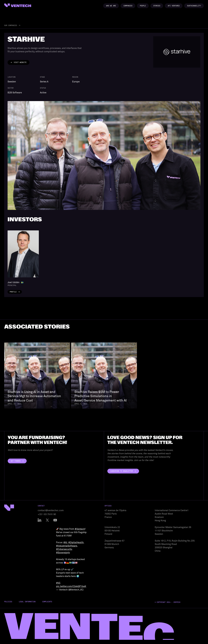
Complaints (47, 602)
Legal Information (27, 602)
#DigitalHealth (76, 543)
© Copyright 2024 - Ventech (167, 602)
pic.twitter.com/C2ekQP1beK (71, 586)
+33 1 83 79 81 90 (47, 514)
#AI (65, 543)
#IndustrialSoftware (67, 546)
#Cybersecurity (64, 549)
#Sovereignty (63, 553)
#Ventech (80, 529)
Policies (8, 602)
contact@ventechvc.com (51, 510)
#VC (58, 583)
